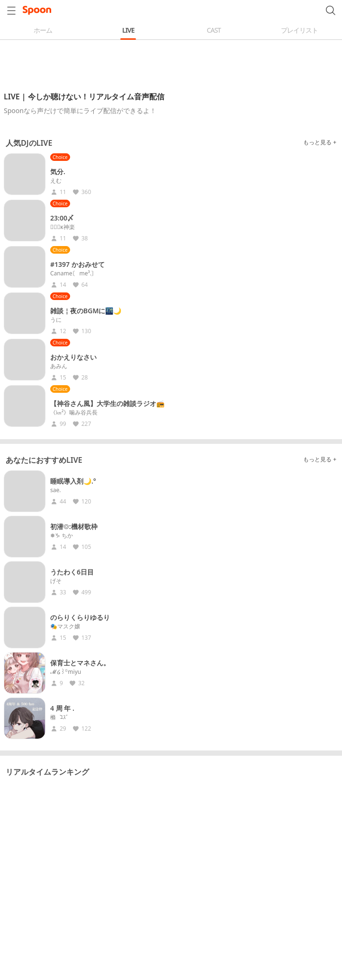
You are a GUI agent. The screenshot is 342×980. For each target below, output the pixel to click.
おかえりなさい (73, 357)
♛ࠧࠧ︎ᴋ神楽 (63, 227)
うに (56, 320)
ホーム (43, 30)
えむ (56, 181)
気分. (58, 172)
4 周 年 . (62, 708)
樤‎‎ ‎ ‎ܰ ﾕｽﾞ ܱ (60, 717)
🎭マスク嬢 (65, 627)
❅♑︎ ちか (62, 536)
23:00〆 (62, 218)
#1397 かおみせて (77, 264)
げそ (56, 581)
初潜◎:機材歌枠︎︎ (74, 526)
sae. (55, 490)
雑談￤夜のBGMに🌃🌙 (86, 311)
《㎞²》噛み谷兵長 (74, 413)
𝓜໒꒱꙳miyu (66, 672)
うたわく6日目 (72, 572)
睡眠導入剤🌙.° (73, 481)
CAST (214, 30)
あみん (59, 366)
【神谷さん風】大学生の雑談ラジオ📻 (107, 403)
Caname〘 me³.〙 (74, 274)
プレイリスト (299, 30)
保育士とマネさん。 (80, 663)
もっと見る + (320, 142)
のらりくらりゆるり (80, 617)
